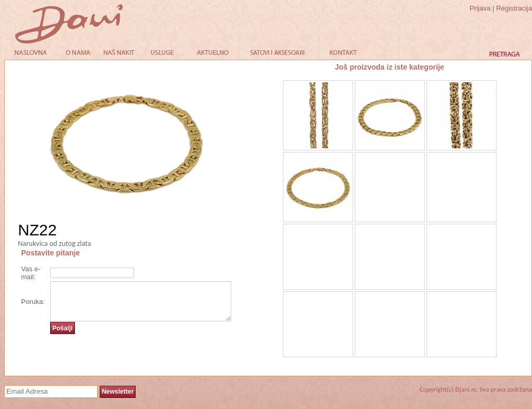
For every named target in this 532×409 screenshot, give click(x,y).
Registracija (514, 8)
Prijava (480, 8)
